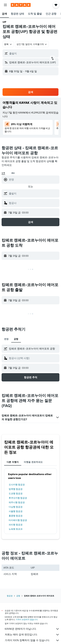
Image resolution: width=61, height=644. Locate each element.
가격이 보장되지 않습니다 (27, 619)
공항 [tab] (16, 339)
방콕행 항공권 (16, 489)
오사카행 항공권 (17, 485)
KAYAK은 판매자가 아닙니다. (32, 629)
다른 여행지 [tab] (13, 462)
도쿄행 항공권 (16, 493)
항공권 (10, 596)
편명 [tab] (6, 339)
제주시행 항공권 (17, 502)
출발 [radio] (13, 173)
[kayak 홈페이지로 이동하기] (21, 5)
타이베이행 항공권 (18, 520)
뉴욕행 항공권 (16, 529)
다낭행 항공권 (16, 507)
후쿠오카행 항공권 (18, 498)
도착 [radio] (3, 173)
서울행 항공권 (16, 511)
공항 (18, 596)
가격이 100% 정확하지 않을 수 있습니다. (32, 640)
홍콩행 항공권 (16, 516)
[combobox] (8, 44)
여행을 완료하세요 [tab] (33, 462)
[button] (5, 5)
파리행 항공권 (16, 525)
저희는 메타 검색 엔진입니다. (32, 635)
